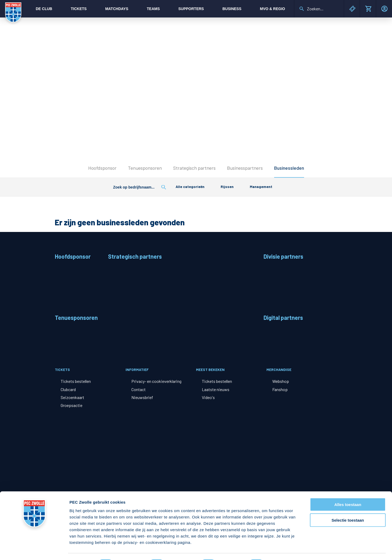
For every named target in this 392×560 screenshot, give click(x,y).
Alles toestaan (348, 490)
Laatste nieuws (216, 389)
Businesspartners (245, 168)
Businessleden (289, 168)
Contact (139, 389)
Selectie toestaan (348, 506)
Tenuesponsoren (145, 168)
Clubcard (68, 389)
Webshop (281, 381)
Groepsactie (72, 405)
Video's (208, 397)
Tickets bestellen (76, 381)
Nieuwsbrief (142, 397)
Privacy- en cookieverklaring (156, 381)
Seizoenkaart (72, 397)
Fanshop (280, 389)
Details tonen (286, 550)
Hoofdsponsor (102, 168)
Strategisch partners (194, 168)
